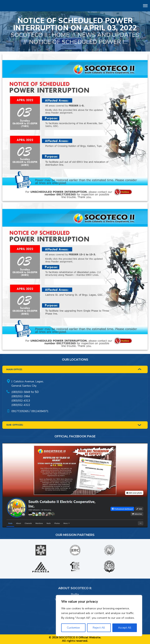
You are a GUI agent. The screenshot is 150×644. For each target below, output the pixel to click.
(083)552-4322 (21, 405)
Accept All (125, 628)
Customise (73, 628)
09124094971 (40, 411)
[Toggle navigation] (145, 6)
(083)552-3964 (21, 396)
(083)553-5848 (21, 392)
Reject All (99, 628)
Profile (75, 594)
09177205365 (20, 411)
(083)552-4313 (21, 401)
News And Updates (108, 35)
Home (61, 35)
